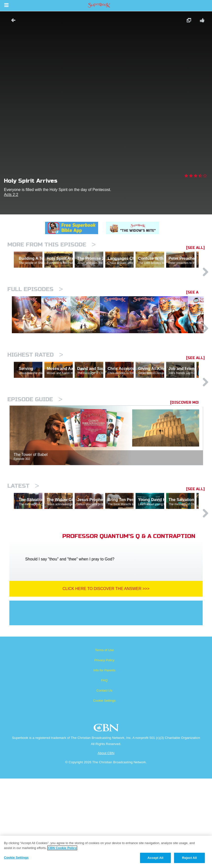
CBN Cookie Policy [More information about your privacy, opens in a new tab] (62, 848)
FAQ (104, 770)
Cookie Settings (104, 790)
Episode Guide (35, 467)
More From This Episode (52, 245)
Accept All (155, 858)
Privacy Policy (104, 750)
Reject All (189, 858)
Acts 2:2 (11, 195)
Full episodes (35, 311)
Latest (23, 554)
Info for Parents (104, 760)
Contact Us (104, 780)
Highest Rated (35, 401)
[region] (106, 852)
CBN (107, 819)
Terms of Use (104, 739)
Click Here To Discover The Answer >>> (106, 678)
